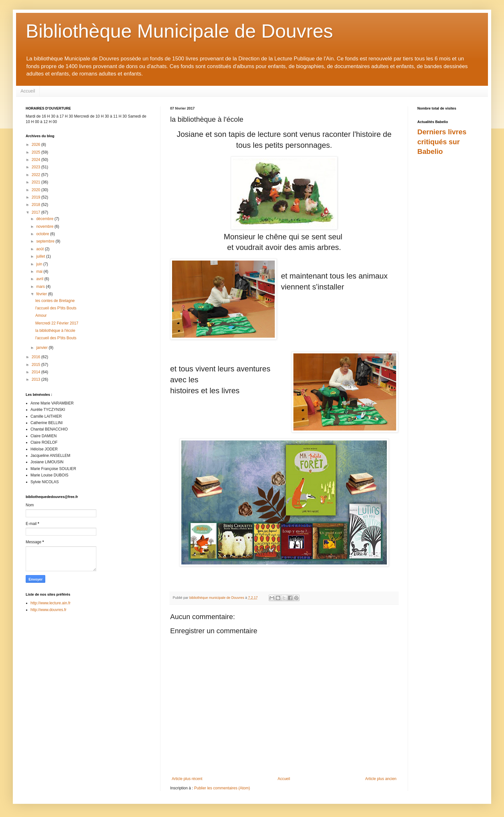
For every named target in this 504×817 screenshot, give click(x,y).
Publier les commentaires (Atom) (222, 788)
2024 (37, 160)
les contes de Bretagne (55, 301)
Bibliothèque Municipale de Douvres (179, 31)
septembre (46, 241)
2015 (37, 365)
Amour (41, 315)
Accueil (28, 91)
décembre (45, 219)
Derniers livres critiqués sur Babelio (442, 142)
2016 (37, 357)
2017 (37, 212)
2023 (37, 167)
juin (40, 264)
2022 (37, 175)
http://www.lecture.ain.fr (51, 603)
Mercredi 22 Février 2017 (57, 323)
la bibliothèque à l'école (55, 331)
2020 (37, 190)
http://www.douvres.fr (48, 610)
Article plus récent (187, 779)
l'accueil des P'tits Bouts (56, 308)
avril (40, 279)
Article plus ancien (381, 779)
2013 (37, 379)
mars (41, 287)
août (41, 249)
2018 (37, 205)
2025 (37, 152)
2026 (37, 145)
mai (40, 271)
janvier (43, 348)
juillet (41, 256)
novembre (45, 226)
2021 (37, 182)
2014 (37, 372)
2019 (37, 197)
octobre (43, 234)
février (42, 294)
